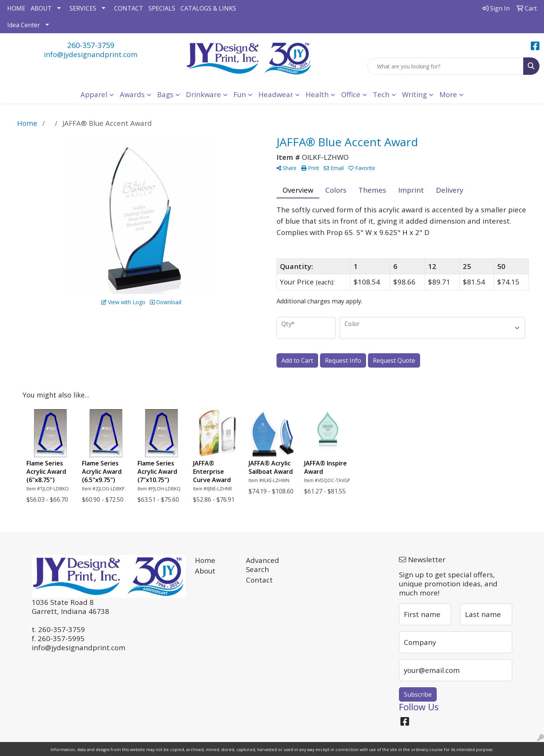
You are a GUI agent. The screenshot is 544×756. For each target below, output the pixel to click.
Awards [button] (132, 94)
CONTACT (129, 8)
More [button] (448, 94)
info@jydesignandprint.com (91, 54)
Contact (259, 580)
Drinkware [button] (203, 94)
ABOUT (41, 8)
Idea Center (24, 25)
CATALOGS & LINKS (208, 8)
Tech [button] (381, 94)
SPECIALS (162, 8)
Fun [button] (240, 94)
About (205, 571)
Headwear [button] (276, 94)
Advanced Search (263, 565)
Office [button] (351, 94)
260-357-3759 (91, 45)
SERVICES (83, 8)
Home (205, 560)
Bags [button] (165, 94)
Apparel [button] (94, 94)
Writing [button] (414, 94)
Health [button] (317, 94)
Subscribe (418, 694)
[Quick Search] (445, 66)
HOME (16, 8)
